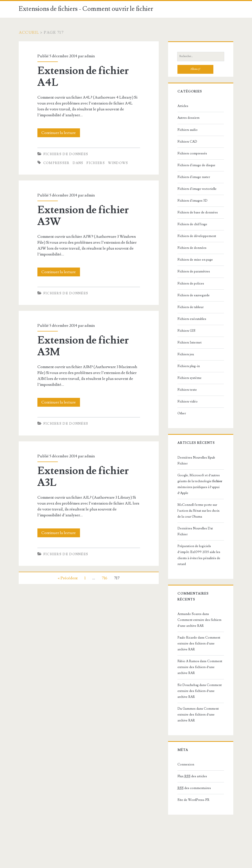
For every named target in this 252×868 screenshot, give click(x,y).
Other (182, 413)
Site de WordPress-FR (193, 800)
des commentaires (194, 788)
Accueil (29, 32)
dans (78, 163)
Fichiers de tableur (190, 307)
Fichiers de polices (191, 284)
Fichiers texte (187, 390)
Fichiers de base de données (198, 212)
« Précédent (68, 578)
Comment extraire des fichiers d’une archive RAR (199, 644)
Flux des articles (192, 776)
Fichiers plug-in (189, 366)
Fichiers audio (188, 130)
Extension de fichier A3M (83, 346)
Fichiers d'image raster (194, 177)
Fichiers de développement (197, 236)
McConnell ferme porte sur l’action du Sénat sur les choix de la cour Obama (198, 511)
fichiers (95, 163)
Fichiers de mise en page (195, 260)
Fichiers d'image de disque (196, 165)
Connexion (186, 764)
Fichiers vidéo (188, 402)
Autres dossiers (189, 118)
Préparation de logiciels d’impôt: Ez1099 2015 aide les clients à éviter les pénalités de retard (199, 555)
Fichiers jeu (186, 354)
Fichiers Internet (189, 343)
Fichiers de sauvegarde (194, 295)
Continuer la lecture (60, 133)
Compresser (56, 163)
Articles (183, 106)
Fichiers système (189, 378)
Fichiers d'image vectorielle (197, 189)
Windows (118, 163)
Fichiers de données (66, 154)
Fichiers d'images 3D (192, 201)
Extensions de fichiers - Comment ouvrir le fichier (86, 9)
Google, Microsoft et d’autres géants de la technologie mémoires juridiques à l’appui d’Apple (200, 484)
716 (104, 578)
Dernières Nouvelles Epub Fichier (196, 461)
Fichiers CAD (187, 142)
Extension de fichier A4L (83, 77)
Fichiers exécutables (192, 319)
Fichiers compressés (192, 153)
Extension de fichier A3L (83, 477)
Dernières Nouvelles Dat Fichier (195, 531)
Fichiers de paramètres (194, 271)
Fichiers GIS (186, 331)
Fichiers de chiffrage (192, 224)
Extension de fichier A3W (83, 216)
